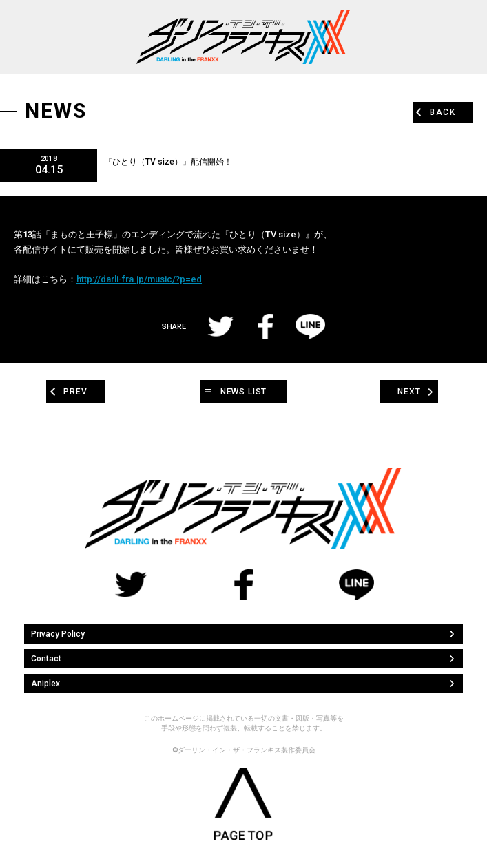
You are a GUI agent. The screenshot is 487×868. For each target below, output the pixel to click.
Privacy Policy (58, 634)
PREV (75, 392)
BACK (443, 112)
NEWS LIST (244, 392)
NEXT (409, 392)
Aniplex (45, 684)
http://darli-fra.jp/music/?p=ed (139, 279)
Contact (46, 659)
